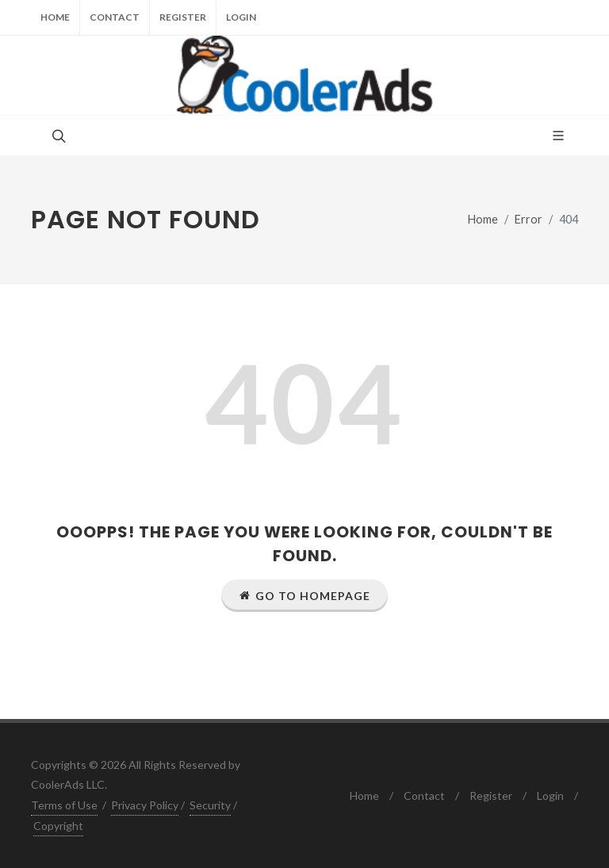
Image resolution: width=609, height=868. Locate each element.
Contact (115, 17)
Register (183, 17)
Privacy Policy (145, 805)
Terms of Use (64, 805)
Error (529, 219)
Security (210, 805)
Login (241, 17)
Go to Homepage (304, 595)
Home (55, 17)
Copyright (58, 826)
